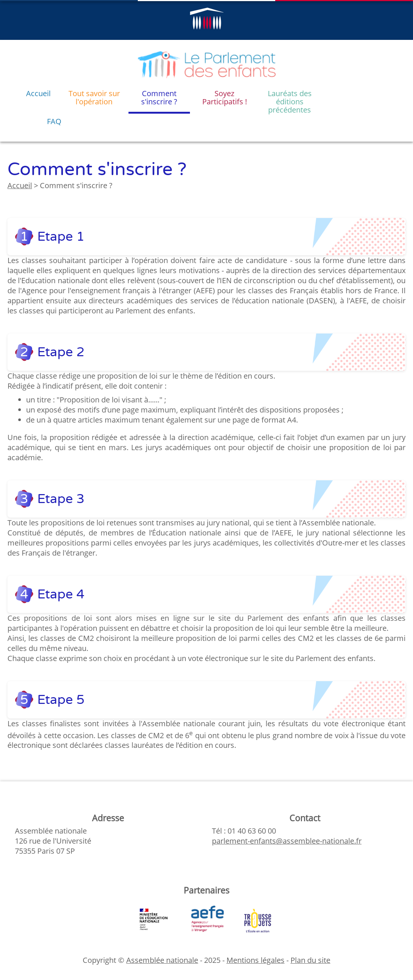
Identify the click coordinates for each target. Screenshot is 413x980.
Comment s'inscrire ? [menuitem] (159, 97)
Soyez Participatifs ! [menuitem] (225, 97)
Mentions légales (255, 960)
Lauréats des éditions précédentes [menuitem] (290, 101)
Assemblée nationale (162, 960)
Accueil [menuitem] (38, 93)
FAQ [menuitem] (54, 121)
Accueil (20, 185)
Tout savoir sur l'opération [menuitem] (94, 97)
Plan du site (310, 960)
